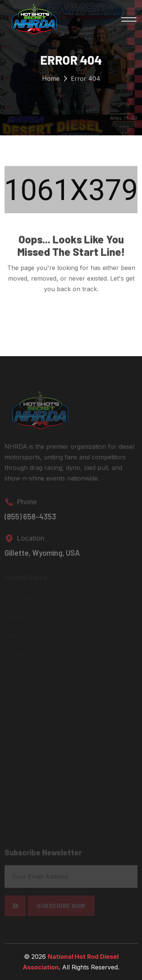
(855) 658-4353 (30, 519)
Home (51, 79)
